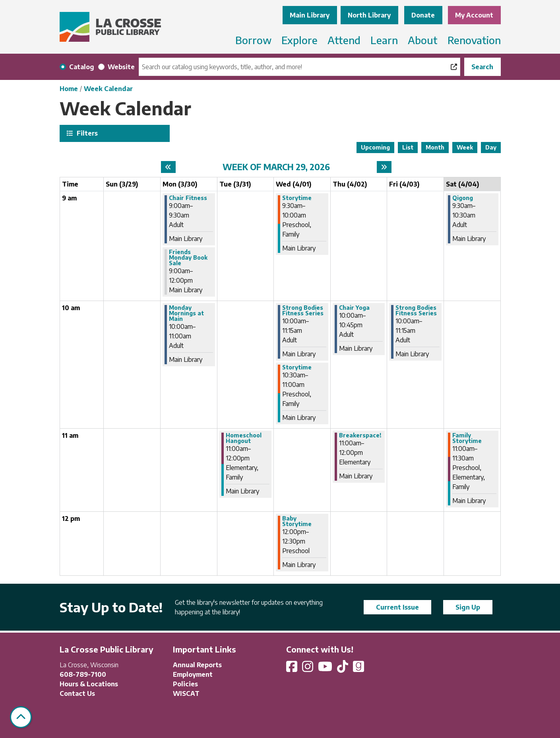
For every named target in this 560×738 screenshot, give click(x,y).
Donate (423, 15)
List (408, 147)
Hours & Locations (89, 684)
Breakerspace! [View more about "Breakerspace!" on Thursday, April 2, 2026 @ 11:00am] (360, 435)
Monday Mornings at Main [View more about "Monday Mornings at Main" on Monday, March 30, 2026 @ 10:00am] (186, 313)
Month (435, 147)
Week (465, 147)
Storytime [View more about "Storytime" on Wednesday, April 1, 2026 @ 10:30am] (297, 367)
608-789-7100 (83, 674)
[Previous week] (168, 167)
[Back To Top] (21, 717)
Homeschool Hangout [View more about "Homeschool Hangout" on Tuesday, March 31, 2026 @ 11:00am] (244, 438)
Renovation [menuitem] (474, 40)
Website (121, 67)
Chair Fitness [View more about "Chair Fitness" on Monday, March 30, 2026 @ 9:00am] (188, 198)
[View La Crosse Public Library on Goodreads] (358, 669)
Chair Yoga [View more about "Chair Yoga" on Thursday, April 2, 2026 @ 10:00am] (354, 308)
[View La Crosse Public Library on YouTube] (326, 669)
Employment (193, 674)
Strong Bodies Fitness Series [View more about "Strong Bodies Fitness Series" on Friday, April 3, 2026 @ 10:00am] (416, 311)
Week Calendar (108, 89)
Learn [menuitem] (384, 40)
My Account (474, 15)
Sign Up (468, 607)
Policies (185, 684)
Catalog (82, 67)
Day (491, 147)
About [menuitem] (423, 40)
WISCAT (186, 693)
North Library (369, 15)
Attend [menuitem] (344, 40)
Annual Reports (197, 665)
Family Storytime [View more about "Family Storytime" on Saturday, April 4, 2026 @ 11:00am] (467, 438)
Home (69, 89)
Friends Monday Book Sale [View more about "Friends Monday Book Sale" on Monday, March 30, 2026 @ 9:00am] (188, 258)
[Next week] (384, 167)
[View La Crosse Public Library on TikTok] (343, 669)
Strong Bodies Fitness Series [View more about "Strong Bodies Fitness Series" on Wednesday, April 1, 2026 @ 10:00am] (303, 311)
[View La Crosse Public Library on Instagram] (308, 669)
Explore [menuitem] (299, 40)
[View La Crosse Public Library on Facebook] (293, 669)
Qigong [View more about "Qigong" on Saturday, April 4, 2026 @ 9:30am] (463, 198)
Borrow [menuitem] (253, 40)
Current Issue (397, 607)
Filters (86, 133)
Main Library (310, 15)
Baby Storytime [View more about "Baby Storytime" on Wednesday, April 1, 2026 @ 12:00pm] (297, 521)
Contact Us (77, 693)
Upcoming (375, 147)
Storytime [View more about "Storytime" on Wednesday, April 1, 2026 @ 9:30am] (297, 198)
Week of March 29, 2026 (276, 167)
